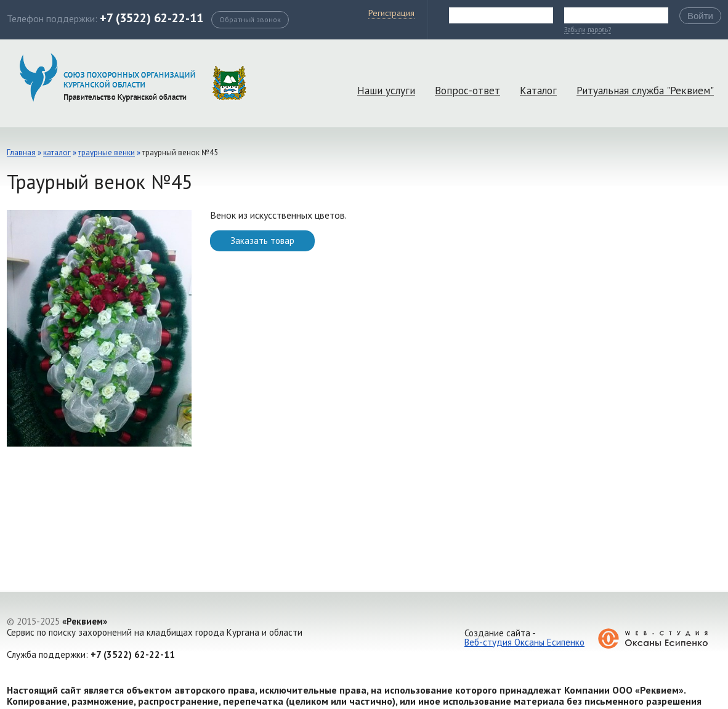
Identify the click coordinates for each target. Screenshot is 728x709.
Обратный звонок (250, 19)
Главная (21, 152)
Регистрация (391, 13)
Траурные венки (107, 152)
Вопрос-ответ (467, 91)
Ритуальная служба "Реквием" (645, 91)
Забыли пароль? (588, 30)
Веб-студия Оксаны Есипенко (524, 642)
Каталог (538, 91)
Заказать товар (262, 241)
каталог (57, 152)
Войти (700, 16)
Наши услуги (386, 91)
